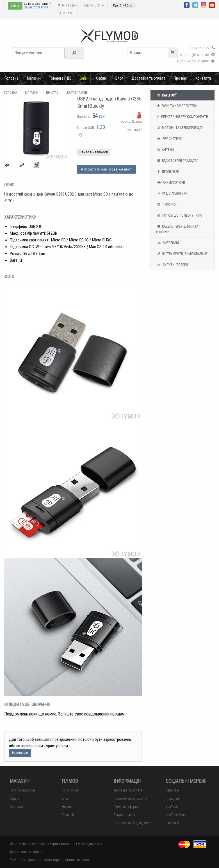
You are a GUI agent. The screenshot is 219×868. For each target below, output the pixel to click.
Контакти (203, 78)
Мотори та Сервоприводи (180, 128)
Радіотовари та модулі (178, 161)
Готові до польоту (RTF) (179, 216)
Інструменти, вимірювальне (182, 254)
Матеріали (167, 243)
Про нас (180, 78)
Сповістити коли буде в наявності (107, 169)
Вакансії (68, 815)
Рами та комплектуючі (177, 106)
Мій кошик (67, 5)
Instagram (173, 799)
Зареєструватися (36, 7)
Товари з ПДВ (60, 78)
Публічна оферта (126, 807)
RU (65, 13)
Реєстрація (20, 753)
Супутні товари (172, 265)
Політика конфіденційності (133, 823)
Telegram (172, 790)
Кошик (154, 53)
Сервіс (101, 78)
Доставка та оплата (149, 78)
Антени (165, 150)
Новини (67, 807)
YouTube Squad (177, 815)
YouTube (172, 807)
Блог (119, 78)
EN (70, 13)
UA (59, 13)
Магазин (34, 78)
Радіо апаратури (172, 194)
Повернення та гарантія (131, 799)
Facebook (172, 823)
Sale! (84, 78)
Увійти (15, 6)
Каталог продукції (23, 790)
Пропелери (168, 172)
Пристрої (166, 205)
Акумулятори (171, 183)
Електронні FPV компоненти (182, 117)
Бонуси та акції (124, 815)
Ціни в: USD (94, 5)
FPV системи (169, 139)
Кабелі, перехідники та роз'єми (177, 229)
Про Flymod (70, 790)
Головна (12, 78)
